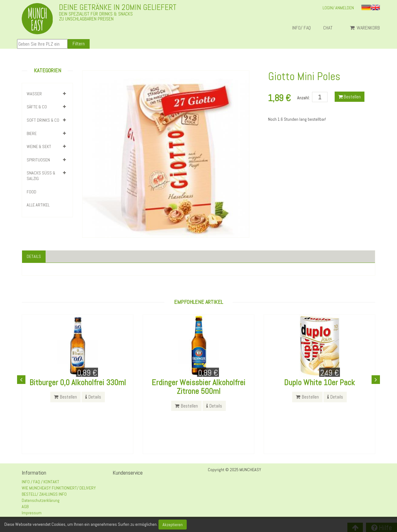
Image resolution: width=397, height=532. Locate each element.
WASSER (34, 94)
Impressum (32, 513)
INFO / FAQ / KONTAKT (40, 482)
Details (34, 256)
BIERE (32, 133)
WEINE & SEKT (39, 147)
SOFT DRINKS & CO (43, 120)
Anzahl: (303, 98)
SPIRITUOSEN (38, 160)
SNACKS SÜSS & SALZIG (41, 176)
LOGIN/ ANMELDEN (338, 8)
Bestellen (350, 97)
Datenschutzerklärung (41, 500)
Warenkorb (365, 28)
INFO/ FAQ (301, 28)
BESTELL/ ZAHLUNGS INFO (44, 494)
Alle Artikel (38, 205)
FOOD (31, 192)
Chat (330, 28)
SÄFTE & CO (37, 107)
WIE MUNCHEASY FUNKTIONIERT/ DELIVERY (59, 488)
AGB (25, 507)
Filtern (79, 44)
